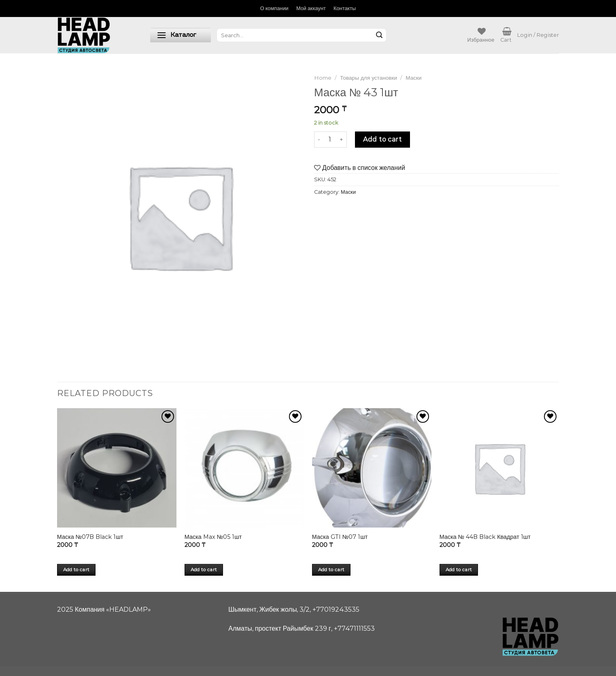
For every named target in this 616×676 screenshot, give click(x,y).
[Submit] (379, 35)
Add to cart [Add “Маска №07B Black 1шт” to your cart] (76, 570)
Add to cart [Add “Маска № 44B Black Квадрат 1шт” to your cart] (459, 570)
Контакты (345, 8)
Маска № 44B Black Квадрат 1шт (485, 537)
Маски (413, 78)
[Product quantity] (330, 140)
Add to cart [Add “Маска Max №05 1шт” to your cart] (204, 570)
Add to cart (382, 139)
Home (323, 78)
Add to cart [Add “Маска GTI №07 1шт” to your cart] (331, 570)
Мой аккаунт (311, 8)
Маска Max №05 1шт (213, 537)
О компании (274, 8)
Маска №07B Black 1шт (90, 537)
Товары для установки (369, 78)
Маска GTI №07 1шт (340, 537)
